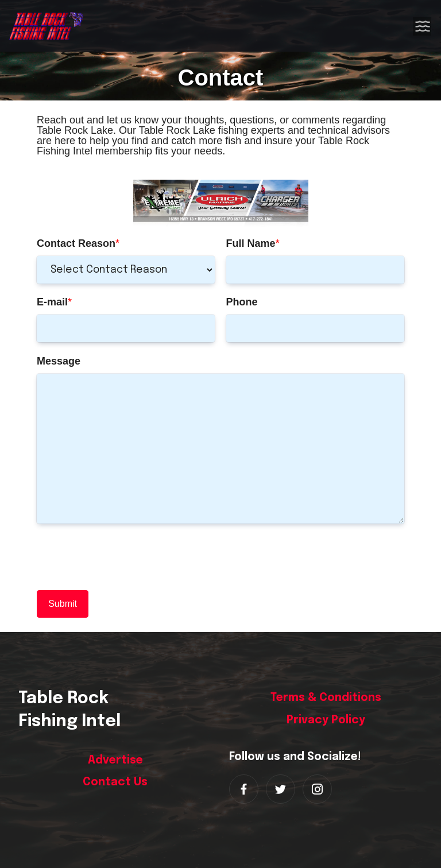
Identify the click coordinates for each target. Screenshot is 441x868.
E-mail (52, 302)
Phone (242, 302)
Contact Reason (76, 243)
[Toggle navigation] (423, 26)
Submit (63, 604)
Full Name (251, 243)
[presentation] (124, 557)
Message (59, 361)
